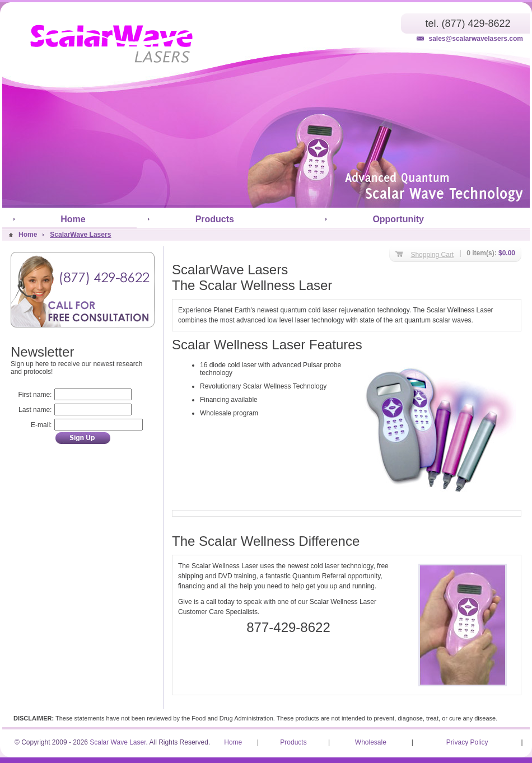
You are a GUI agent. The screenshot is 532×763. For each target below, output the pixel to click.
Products (215, 219)
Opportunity (398, 219)
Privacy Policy (467, 742)
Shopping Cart (432, 255)
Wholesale (371, 742)
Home (73, 219)
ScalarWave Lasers (80, 235)
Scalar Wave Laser (118, 742)
